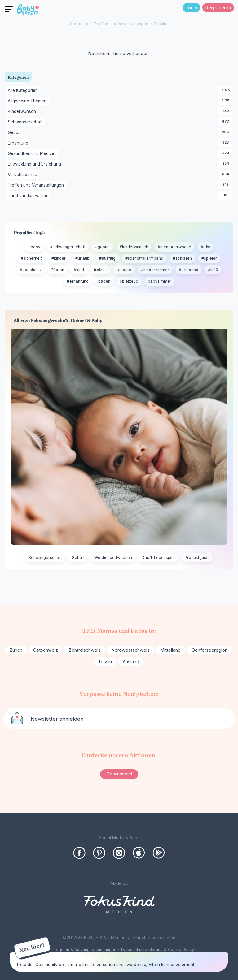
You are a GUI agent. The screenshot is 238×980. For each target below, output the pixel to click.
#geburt (103, 247)
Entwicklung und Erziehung (35, 164)
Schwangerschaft (26, 122)
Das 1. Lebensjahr (158, 557)
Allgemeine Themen (28, 101)
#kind (79, 270)
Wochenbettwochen (113, 557)
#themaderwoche (174, 247)
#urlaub (82, 258)
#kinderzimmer (155, 270)
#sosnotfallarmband (144, 258)
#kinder (59, 258)
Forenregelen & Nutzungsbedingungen (80, 950)
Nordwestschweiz (131, 650)
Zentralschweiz (85, 650)
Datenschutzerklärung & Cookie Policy (158, 950)
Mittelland (171, 650)
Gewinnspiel (119, 774)
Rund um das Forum (29, 196)
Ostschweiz (46, 650)
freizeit (100, 270)
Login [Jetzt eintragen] (191, 8)
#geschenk (30, 270)
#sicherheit (31, 258)
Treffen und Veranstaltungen (37, 185)
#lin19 (213, 270)
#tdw (205, 247)
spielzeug (129, 281)
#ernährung (78, 281)
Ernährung (19, 143)
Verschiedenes (23, 175)
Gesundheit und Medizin (33, 154)
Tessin (105, 661)
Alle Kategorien (24, 91)
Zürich (16, 650)
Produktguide (197, 557)
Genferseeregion (209, 650)
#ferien (57, 270)
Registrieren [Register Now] (218, 8)
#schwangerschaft (68, 247)
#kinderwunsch (134, 247)
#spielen (209, 258)
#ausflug (107, 258)
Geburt (15, 133)
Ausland (131, 661)
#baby (34, 247)
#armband (189, 270)
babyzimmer (160, 281)
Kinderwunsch (23, 112)
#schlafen (182, 258)
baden (104, 281)
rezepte (124, 270)
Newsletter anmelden (57, 719)
